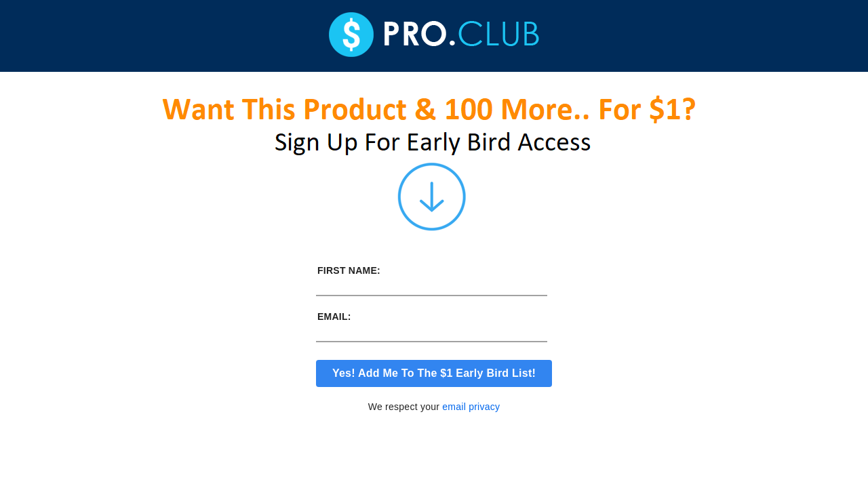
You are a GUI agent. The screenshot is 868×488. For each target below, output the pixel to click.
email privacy (471, 407)
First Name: (349, 270)
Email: (334, 317)
